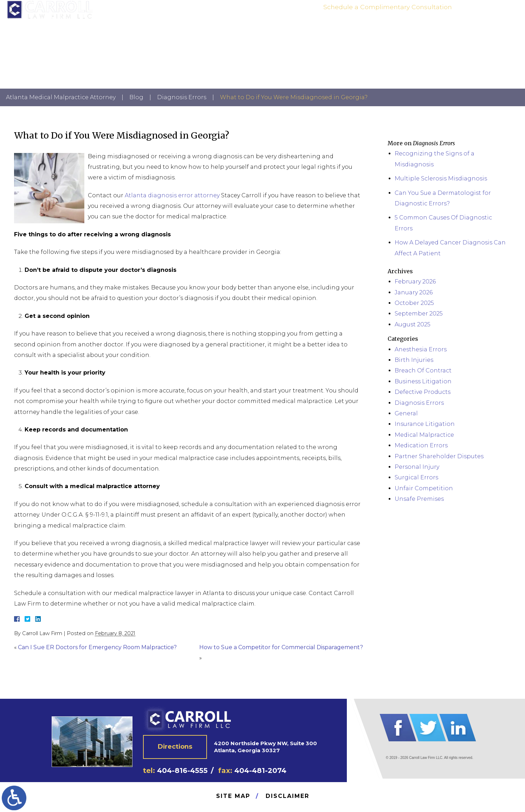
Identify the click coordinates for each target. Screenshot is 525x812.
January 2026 (414, 292)
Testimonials (421, 30)
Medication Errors (421, 445)
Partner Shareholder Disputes (439, 456)
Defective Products (423, 392)
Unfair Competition (424, 488)
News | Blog (459, 30)
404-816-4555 (483, 12)
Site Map (233, 796)
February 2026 (415, 282)
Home (309, 30)
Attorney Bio (339, 30)
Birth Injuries (414, 360)
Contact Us (494, 30)
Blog (136, 97)
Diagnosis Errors (182, 97)
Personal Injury (417, 467)
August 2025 (413, 324)
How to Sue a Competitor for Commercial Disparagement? (281, 647)
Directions (175, 747)
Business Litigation (423, 381)
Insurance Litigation (425, 424)
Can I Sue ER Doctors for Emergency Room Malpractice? (97, 647)
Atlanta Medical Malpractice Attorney (61, 97)
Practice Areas (379, 30)
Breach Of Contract (423, 370)
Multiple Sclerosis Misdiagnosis (441, 178)
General (406, 413)
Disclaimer (287, 796)
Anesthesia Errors (421, 349)
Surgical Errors (416, 477)
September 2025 (419, 314)
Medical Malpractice (424, 435)
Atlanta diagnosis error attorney (172, 195)
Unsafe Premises (419, 499)
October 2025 (414, 303)
